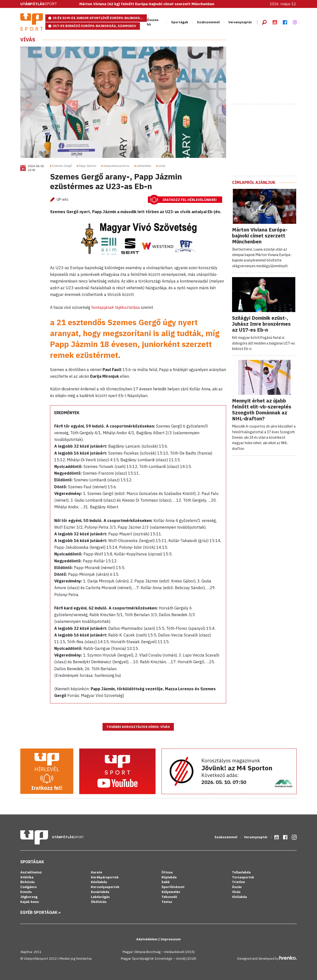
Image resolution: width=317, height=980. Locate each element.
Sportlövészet (173, 887)
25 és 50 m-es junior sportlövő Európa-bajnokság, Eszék (100, 18)
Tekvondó (169, 897)
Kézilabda (99, 882)
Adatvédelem (147, 939)
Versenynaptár (240, 22)
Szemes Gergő (62, 166)
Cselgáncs (28, 887)
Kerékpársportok (105, 877)
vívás (162, 166)
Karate (96, 872)
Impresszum (171, 939)
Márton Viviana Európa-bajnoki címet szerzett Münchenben (260, 236)
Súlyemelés (171, 892)
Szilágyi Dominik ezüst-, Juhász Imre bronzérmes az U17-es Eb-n (261, 324)
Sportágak (180, 22)
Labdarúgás (100, 897)
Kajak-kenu (30, 902)
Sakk (166, 882)
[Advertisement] (269, 68)
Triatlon (238, 882)
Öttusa (167, 872)
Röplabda (169, 877)
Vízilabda (239, 897)
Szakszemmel (208, 22)
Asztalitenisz (31, 872)
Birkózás (27, 882)
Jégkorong (29, 897)
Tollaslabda (241, 872)
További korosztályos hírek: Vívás (138, 727)
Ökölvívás (99, 902)
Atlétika (27, 877)
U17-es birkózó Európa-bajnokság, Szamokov (94, 26)
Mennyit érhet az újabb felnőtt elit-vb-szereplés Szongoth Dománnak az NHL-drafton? (262, 410)
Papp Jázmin (88, 166)
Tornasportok (243, 877)
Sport (39, 4)
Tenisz (167, 902)
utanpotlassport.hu (116, 166)
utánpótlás (144, 166)
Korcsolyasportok (105, 887)
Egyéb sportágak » (40, 912)
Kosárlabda (100, 892)
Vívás (28, 40)
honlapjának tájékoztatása (116, 307)
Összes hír (153, 22)
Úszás (237, 887)
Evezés (26, 892)
